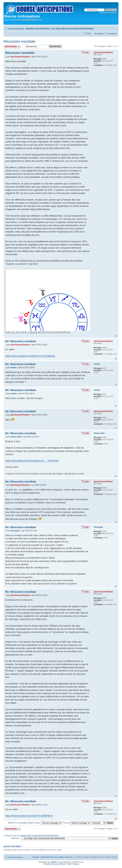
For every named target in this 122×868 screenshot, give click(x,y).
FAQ (89, 34)
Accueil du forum (16, 29)
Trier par (76, 823)
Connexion (112, 34)
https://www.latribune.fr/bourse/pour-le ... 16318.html (32, 461)
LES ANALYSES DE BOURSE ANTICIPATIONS (72, 29)
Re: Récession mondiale (21, 341)
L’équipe (35, 857)
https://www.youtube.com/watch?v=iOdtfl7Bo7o (29, 816)
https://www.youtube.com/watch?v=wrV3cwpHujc (30, 356)
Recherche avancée (108, 13)
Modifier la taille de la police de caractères (114, 28)
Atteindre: (15, 838)
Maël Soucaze (73, 864)
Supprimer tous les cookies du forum (57, 857)
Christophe (15, 531)
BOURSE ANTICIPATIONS (38, 29)
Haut (116, 336)
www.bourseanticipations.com (29, 20)
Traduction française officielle (54, 864)
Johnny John (16, 437)
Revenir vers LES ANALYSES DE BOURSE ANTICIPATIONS (32, 836)
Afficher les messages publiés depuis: (35, 823)
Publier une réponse (12, 46)
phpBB (53, 862)
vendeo (13, 368)
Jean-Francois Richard (20, 57)
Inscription (99, 34)
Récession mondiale (19, 41)
